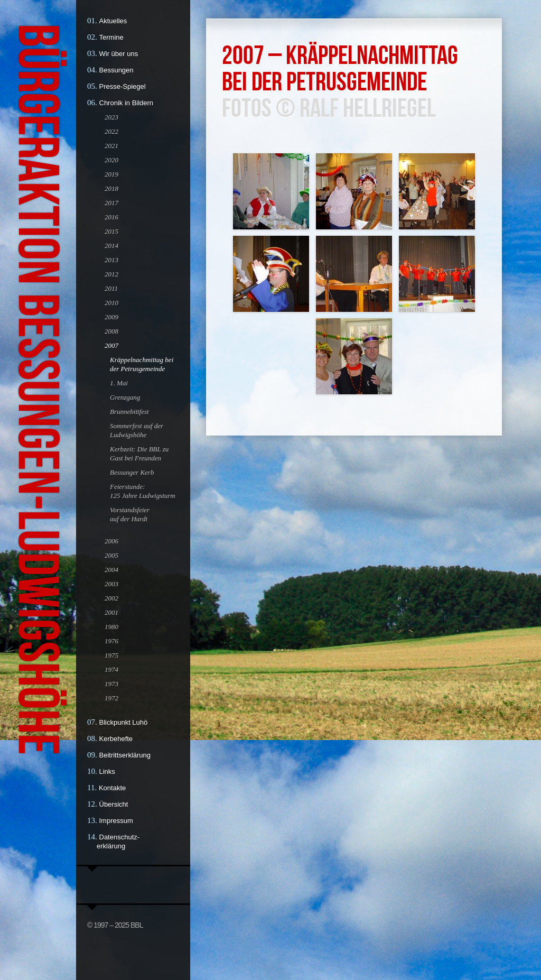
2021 (111, 146)
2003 (111, 584)
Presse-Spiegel (123, 86)
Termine (111, 37)
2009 (111, 317)
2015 (111, 231)
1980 (111, 627)
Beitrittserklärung (125, 755)
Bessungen (116, 70)
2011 (111, 288)
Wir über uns (119, 54)
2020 (111, 160)
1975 (111, 655)
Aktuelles (113, 21)
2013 (111, 260)
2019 (111, 174)
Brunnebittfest (129, 412)
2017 (111, 203)
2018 (111, 188)
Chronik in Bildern (127, 103)
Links (107, 771)
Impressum (116, 821)
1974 (111, 669)
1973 (111, 684)
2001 (111, 612)
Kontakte (112, 788)
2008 (111, 331)
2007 (111, 345)
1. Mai (119, 383)
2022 (111, 131)
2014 (111, 246)
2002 (111, 598)
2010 (111, 303)
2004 (111, 570)
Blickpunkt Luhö (124, 722)
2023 (111, 117)
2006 (111, 541)
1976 (111, 641)
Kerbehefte (116, 739)
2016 (111, 217)
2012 (111, 274)
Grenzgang (125, 397)
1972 (111, 698)
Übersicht (114, 804)
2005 (111, 555)
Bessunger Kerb (132, 472)
